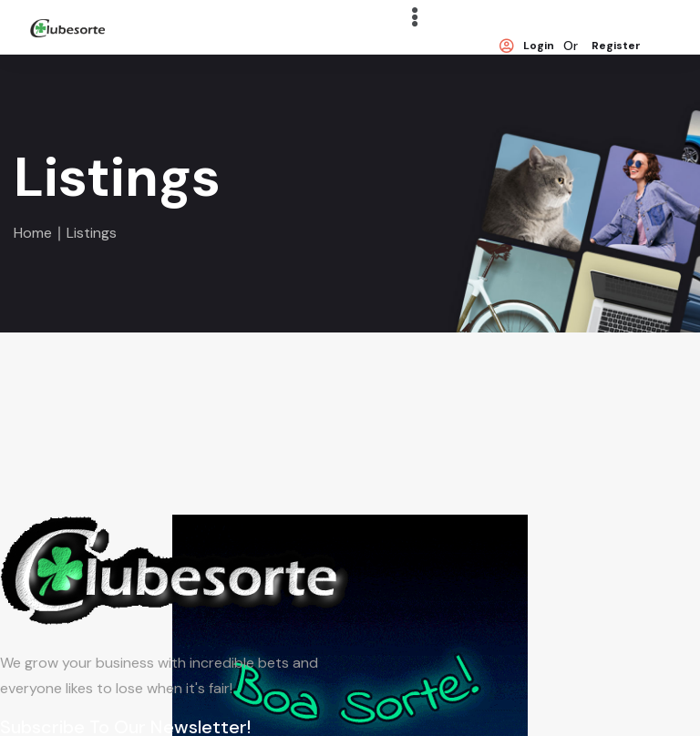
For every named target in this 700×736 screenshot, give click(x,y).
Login (527, 46)
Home (33, 233)
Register (616, 46)
